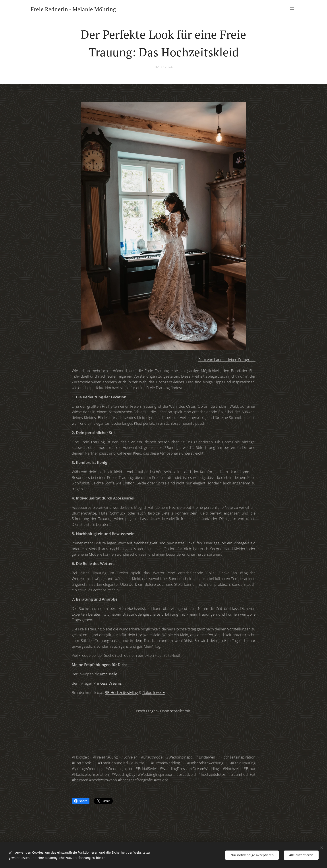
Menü (292, 9)
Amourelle (108, 674)
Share (81, 801)
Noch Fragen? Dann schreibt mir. (163, 711)
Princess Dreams (108, 683)
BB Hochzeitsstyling (121, 692)
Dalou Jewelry (154, 692)
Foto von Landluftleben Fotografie (227, 360)
